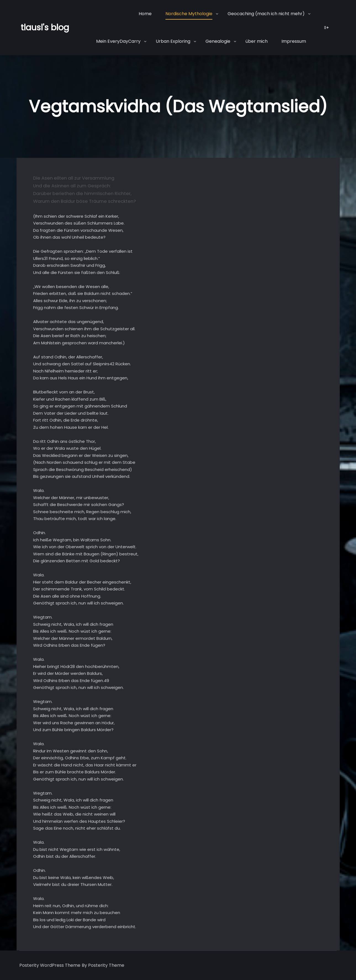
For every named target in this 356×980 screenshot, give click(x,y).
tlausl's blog (45, 28)
